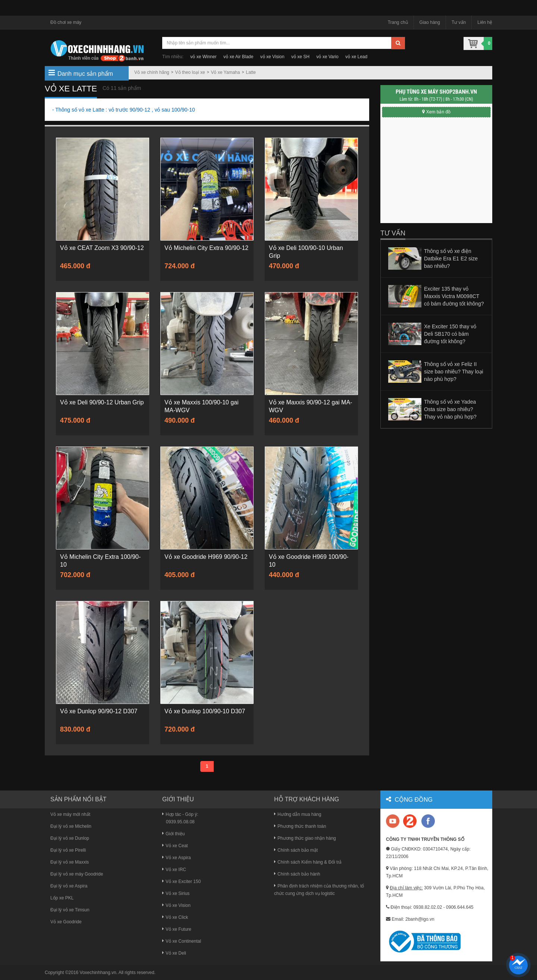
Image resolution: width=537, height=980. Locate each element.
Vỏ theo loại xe (190, 72)
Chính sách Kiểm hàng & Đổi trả (308, 862)
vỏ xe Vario (327, 57)
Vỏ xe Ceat (175, 846)
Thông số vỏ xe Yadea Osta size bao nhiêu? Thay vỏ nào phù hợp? (450, 409)
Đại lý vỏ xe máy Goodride (77, 874)
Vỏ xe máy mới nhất (70, 814)
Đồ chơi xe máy (66, 22)
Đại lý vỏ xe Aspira (69, 886)
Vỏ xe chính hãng (152, 72)
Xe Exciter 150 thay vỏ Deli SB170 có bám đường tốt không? (450, 334)
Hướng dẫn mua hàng (298, 814)
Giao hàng (430, 22)
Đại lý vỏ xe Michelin (71, 826)
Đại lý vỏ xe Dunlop (70, 838)
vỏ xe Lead (356, 57)
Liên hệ (485, 22)
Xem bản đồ (436, 112)
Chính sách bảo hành (297, 874)
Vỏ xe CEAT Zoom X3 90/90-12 (102, 248)
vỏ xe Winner (203, 57)
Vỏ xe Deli (174, 953)
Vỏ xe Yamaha (225, 72)
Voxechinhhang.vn (98, 973)
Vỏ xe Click (175, 917)
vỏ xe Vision (272, 57)
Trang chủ (398, 22)
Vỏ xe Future (177, 929)
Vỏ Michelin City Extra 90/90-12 (206, 248)
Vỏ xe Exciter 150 (181, 882)
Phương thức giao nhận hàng (305, 838)
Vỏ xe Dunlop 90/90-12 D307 (99, 711)
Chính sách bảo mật (296, 850)
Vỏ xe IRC (174, 870)
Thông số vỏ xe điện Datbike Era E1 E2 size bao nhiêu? (451, 259)
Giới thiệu (173, 834)
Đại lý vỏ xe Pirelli (68, 850)
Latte (251, 72)
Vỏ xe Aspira (177, 858)
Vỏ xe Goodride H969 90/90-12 (206, 557)
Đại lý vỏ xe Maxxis (70, 862)
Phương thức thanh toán (300, 826)
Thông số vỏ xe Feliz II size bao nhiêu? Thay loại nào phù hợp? (454, 372)
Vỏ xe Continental (182, 941)
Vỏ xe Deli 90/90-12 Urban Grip (102, 402)
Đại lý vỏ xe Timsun (70, 910)
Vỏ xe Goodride (66, 922)
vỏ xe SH (300, 57)
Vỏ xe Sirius (176, 893)
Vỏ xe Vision (176, 905)
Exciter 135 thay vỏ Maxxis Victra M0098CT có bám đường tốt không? (454, 296)
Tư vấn (459, 22)
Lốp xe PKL (62, 898)
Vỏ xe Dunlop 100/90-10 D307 (205, 711)
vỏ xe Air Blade (238, 57)
